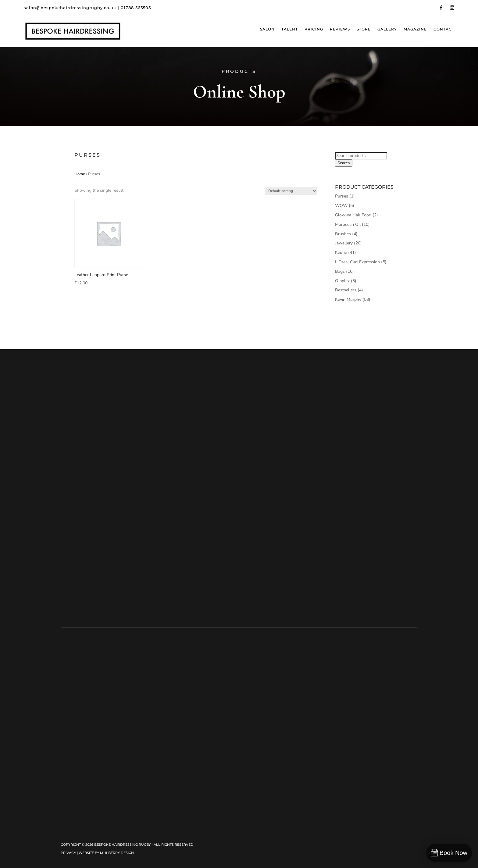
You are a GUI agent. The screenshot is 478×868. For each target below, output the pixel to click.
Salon (267, 29)
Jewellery (344, 243)
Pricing (314, 29)
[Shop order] (291, 191)
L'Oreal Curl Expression (357, 262)
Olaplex (342, 281)
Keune (341, 253)
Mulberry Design (117, 853)
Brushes (343, 234)
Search (344, 163)
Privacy (68, 853)
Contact (444, 29)
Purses (342, 196)
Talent (290, 29)
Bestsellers (346, 290)
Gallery (387, 29)
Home (80, 174)
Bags (340, 271)
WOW (341, 206)
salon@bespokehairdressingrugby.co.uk (70, 8)
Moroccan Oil (348, 224)
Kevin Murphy (348, 299)
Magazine (415, 29)
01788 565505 (136, 8)
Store (364, 29)
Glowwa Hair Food (353, 215)
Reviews (340, 29)
